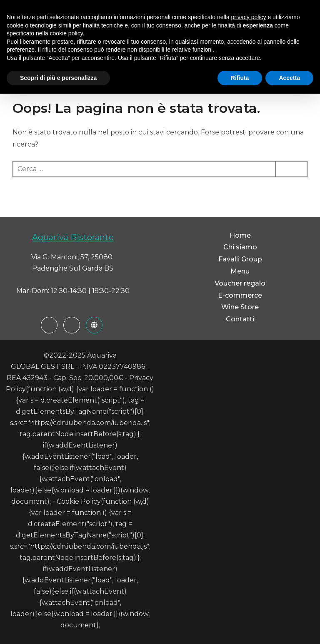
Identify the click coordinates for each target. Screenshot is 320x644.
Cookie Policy (79, 501)
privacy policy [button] (249, 17)
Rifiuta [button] (240, 78)
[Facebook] (49, 325)
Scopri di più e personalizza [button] (58, 78)
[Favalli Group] (94, 325)
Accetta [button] (289, 78)
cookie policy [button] (66, 33)
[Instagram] (72, 325)
